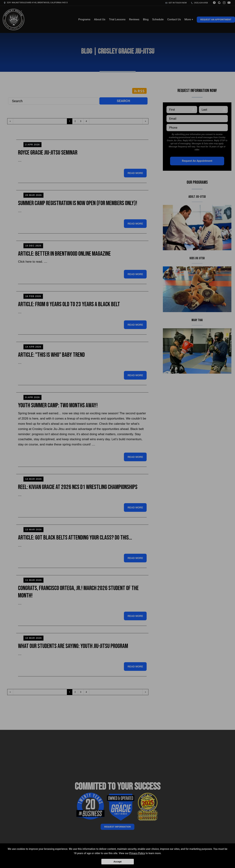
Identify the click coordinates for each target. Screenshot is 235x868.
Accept (117, 862)
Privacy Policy (137, 853)
